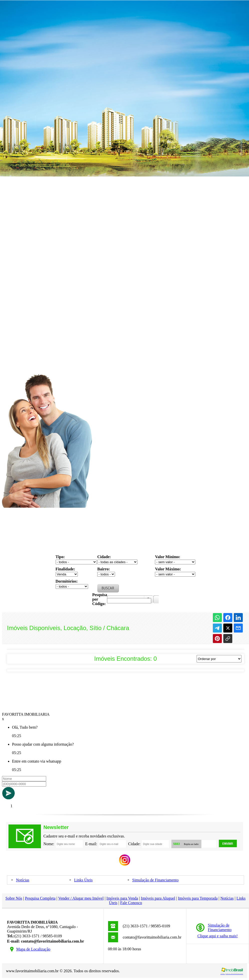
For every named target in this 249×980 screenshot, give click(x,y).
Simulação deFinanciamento (220, 927)
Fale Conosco (131, 903)
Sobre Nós (14, 898)
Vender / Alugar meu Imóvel (81, 898)
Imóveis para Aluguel (158, 898)
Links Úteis (83, 880)
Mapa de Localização (33, 949)
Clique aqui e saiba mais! (218, 936)
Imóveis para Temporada (198, 898)
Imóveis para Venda (122, 898)
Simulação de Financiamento (155, 880)
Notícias (23, 880)
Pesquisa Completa (40, 898)
